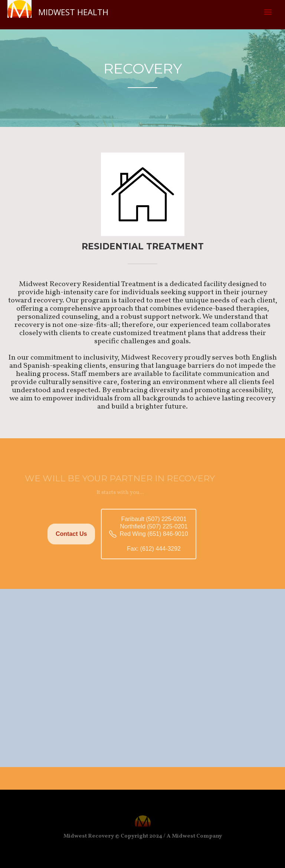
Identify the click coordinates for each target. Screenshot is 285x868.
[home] (58, 11)
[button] (268, 12)
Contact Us (71, 534)
